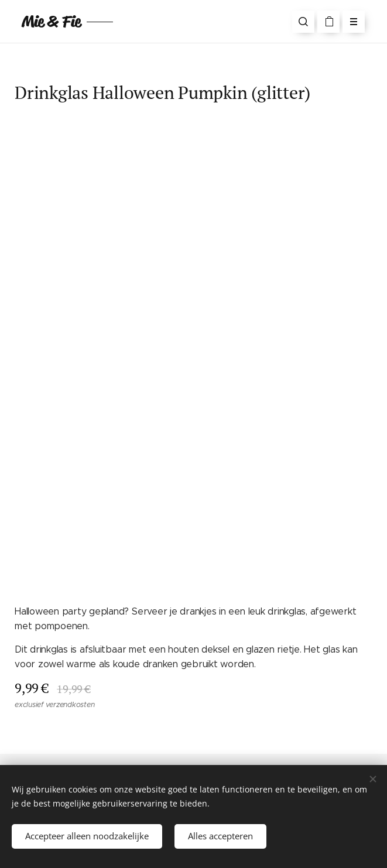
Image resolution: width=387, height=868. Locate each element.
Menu (350, 22)
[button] (303, 22)
